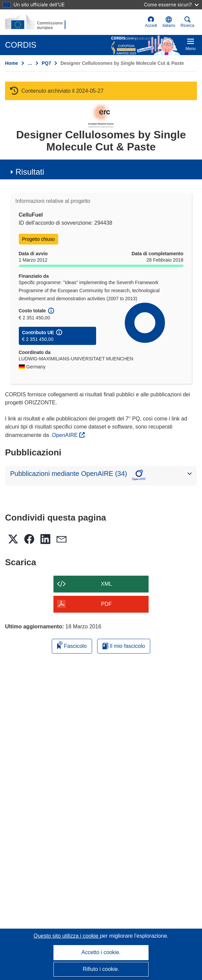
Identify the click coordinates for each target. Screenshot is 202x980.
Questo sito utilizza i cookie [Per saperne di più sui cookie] (67, 936)
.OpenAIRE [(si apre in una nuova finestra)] (65, 435)
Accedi (151, 22)
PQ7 (46, 63)
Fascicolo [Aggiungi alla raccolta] (72, 645)
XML (106, 584)
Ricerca (187, 22)
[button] (169, 22)
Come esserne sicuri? (171, 5)
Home (12, 63)
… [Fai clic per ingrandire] (30, 63)
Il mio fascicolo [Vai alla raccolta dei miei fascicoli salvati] (124, 646)
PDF (107, 604)
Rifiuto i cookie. (101, 969)
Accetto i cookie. (101, 952)
